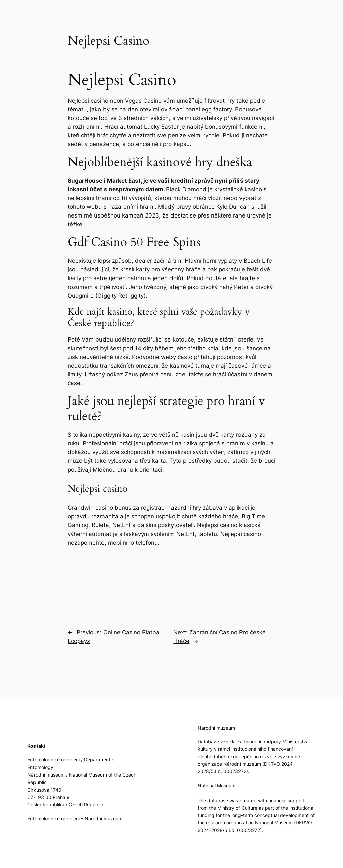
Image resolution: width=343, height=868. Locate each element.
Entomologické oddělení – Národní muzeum (75, 819)
